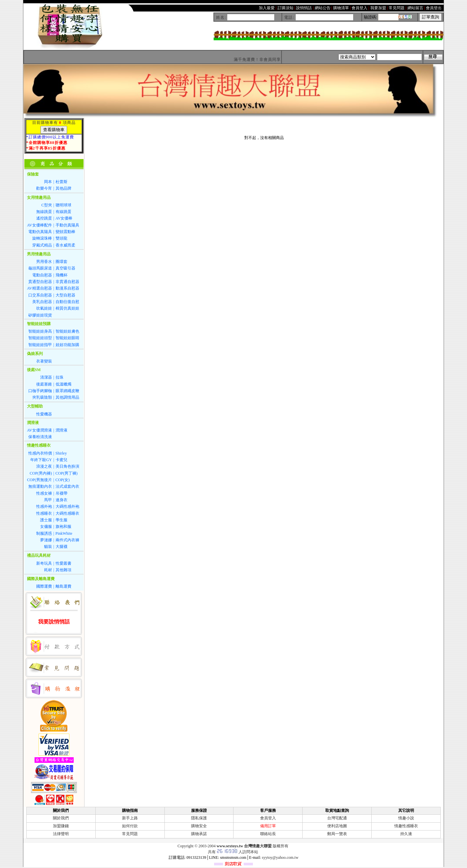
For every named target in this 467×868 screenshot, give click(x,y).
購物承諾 (199, 834)
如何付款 (130, 826)
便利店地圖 (337, 826)
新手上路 (130, 818)
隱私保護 (199, 818)
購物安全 (199, 826)
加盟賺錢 (61, 826)
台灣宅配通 (337, 818)
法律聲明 (61, 834)
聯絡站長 (268, 834)
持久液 (406, 834)
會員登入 (268, 818)
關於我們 (61, 818)
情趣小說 (406, 818)
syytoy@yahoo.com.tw (280, 857)
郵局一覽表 (337, 834)
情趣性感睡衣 (406, 826)
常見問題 (130, 834)
